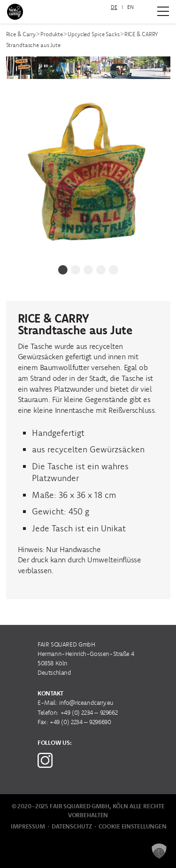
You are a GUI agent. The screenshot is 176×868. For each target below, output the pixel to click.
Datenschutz (72, 826)
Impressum (28, 826)
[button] (159, 851)
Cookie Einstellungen (133, 826)
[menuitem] (114, 7)
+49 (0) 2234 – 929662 (89, 713)
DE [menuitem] (114, 7)
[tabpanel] (88, 174)
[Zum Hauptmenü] (163, 11)
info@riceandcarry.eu (86, 703)
